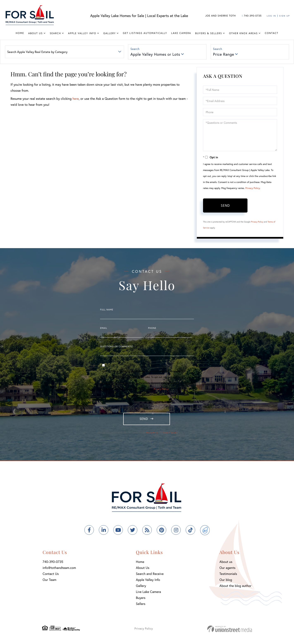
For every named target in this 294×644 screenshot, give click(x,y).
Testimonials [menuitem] (228, 575)
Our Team (50, 581)
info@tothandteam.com (59, 569)
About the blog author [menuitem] (235, 587)
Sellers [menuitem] (141, 605)
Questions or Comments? (117, 347)
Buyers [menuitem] (141, 599)
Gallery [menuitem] (110, 33)
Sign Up (284, 16)
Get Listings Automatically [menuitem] (145, 33)
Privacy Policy (253, 189)
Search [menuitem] (55, 33)
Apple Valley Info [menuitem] (82, 33)
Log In (271, 16)
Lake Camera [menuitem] (181, 33)
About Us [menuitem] (35, 33)
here (75, 99)
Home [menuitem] (20, 33)
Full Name (107, 310)
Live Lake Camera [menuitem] (148, 593)
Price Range (224, 55)
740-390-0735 (252, 16)
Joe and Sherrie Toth (221, 16)
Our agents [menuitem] (227, 569)
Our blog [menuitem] (226, 581)
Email (104, 329)
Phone (152, 329)
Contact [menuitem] (272, 33)
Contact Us (51, 575)
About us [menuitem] (226, 563)
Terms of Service (170, 434)
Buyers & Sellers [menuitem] (209, 33)
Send (225, 206)
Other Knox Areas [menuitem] (243, 33)
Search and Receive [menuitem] (150, 575)
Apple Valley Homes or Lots (155, 55)
